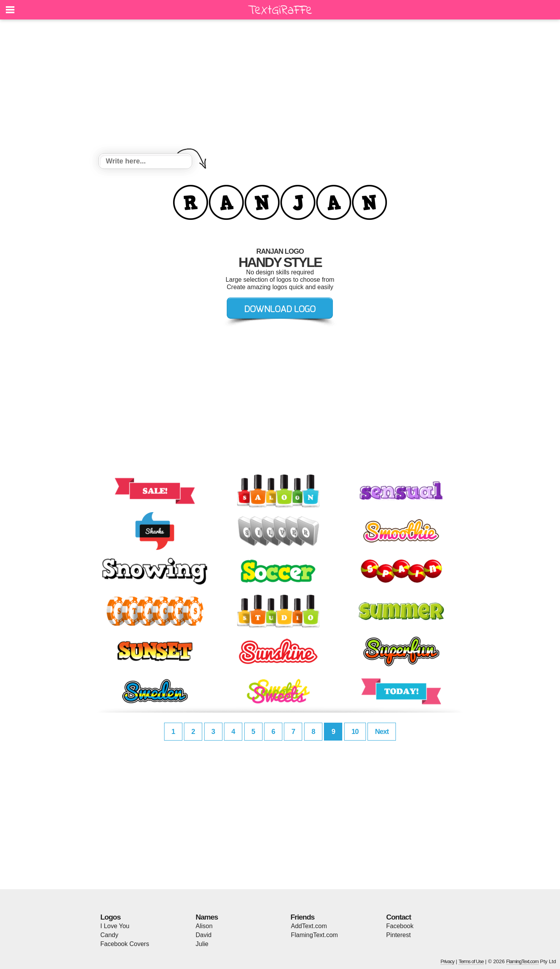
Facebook (400, 926)
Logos (110, 917)
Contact (399, 917)
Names (207, 917)
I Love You (115, 926)
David (204, 935)
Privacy (448, 961)
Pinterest (398, 935)
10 (355, 732)
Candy (109, 935)
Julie (202, 944)
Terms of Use (471, 961)
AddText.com (309, 926)
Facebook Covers (125, 944)
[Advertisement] (280, 88)
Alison (204, 926)
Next (382, 732)
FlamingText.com (314, 935)
